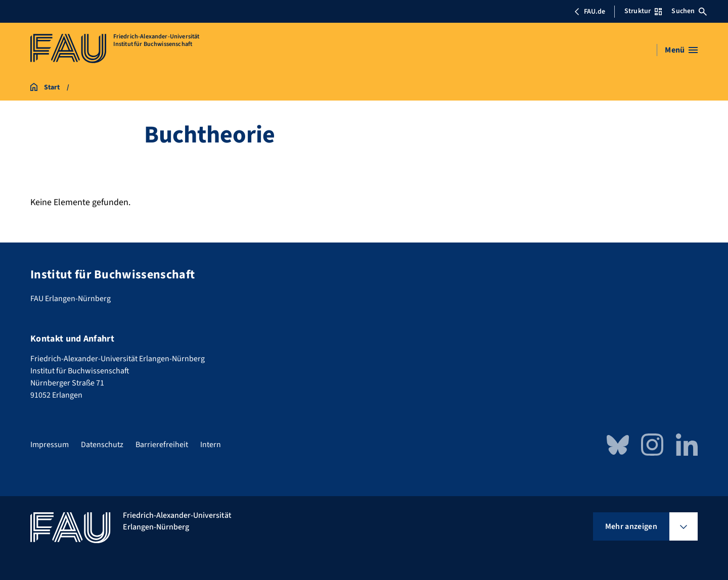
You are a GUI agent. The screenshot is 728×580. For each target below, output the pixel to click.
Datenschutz (102, 445)
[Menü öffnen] (681, 50)
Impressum (50, 445)
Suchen (689, 11)
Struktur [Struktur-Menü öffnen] (643, 11)
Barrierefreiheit (162, 445)
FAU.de (589, 12)
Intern (211, 445)
